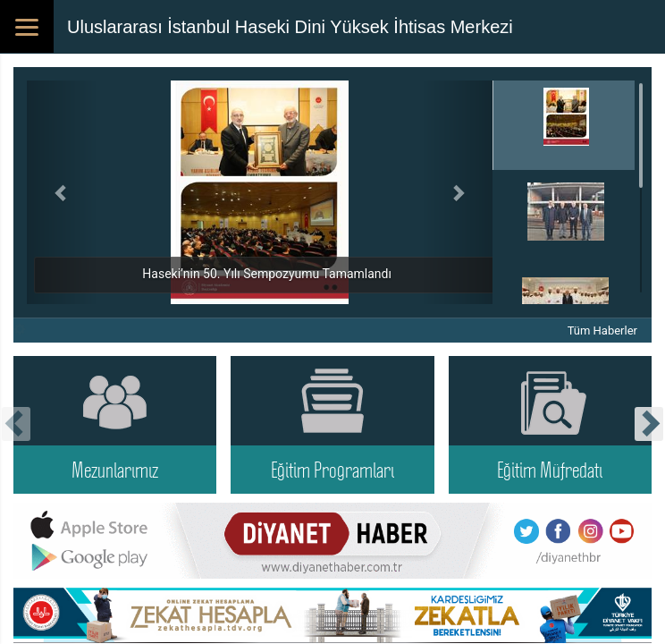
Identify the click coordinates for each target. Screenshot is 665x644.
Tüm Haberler (602, 330)
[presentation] (16, 424)
